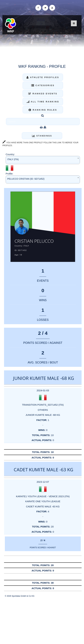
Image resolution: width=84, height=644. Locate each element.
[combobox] (43, 160)
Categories (43, 85)
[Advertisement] (42, 621)
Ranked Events (43, 94)
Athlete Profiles (43, 77)
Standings (42, 136)
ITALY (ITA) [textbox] (13, 159)
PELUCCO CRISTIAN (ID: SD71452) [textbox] (26, 179)
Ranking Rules (43, 110)
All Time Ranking (43, 102)
